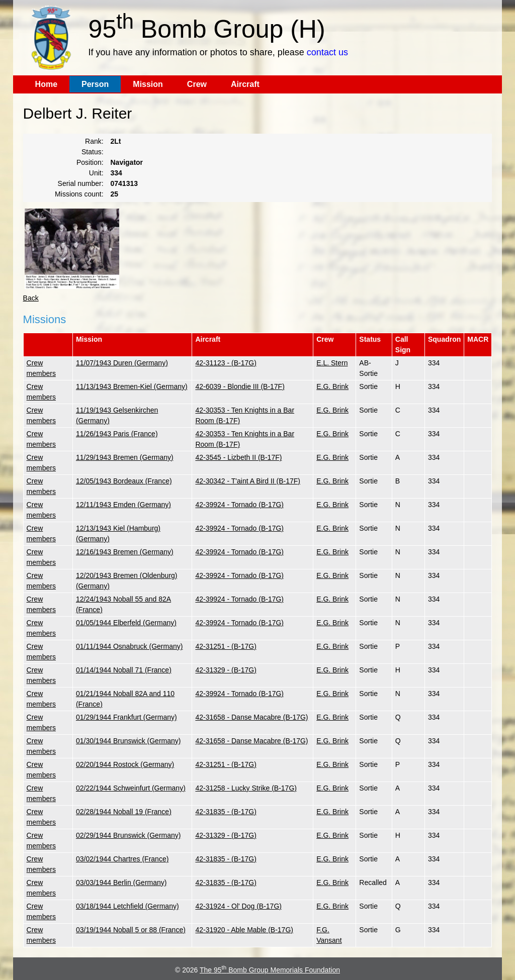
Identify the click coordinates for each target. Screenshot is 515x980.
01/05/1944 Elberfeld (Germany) (126, 623)
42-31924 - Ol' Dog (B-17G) (238, 906)
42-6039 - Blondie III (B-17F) (240, 386)
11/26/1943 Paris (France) (117, 434)
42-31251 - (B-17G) (226, 646)
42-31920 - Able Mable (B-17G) (244, 930)
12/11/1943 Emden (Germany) (123, 505)
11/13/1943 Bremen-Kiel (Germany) (132, 386)
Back (31, 298)
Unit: (96, 173)
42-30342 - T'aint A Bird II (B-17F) (248, 481)
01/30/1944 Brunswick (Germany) (128, 741)
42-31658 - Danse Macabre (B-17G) (251, 717)
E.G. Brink (332, 386)
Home (46, 84)
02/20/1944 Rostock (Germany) (125, 764)
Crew (197, 84)
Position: (90, 162)
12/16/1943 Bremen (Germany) (125, 552)
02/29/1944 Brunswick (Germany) (128, 835)
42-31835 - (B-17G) (226, 812)
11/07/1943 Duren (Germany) (122, 363)
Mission (148, 84)
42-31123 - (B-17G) (226, 363)
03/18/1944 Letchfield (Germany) (127, 906)
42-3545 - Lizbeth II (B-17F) (238, 457)
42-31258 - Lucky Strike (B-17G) (246, 788)
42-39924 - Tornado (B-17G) (239, 505)
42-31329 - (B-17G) (226, 670)
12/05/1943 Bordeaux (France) (124, 481)
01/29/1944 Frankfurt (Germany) (126, 717)
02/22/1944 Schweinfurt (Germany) (131, 788)
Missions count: (79, 194)
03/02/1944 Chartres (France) (122, 859)
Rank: (94, 141)
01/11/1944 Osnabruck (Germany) (129, 646)
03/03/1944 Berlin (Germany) (121, 883)
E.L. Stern (332, 363)
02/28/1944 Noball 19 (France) (124, 812)
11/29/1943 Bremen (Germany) (125, 457)
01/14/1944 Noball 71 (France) (124, 670)
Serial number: (81, 183)
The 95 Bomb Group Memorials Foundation (270, 970)
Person (95, 84)
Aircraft (245, 84)
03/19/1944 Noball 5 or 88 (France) (131, 930)
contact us (327, 52)
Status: (93, 152)
